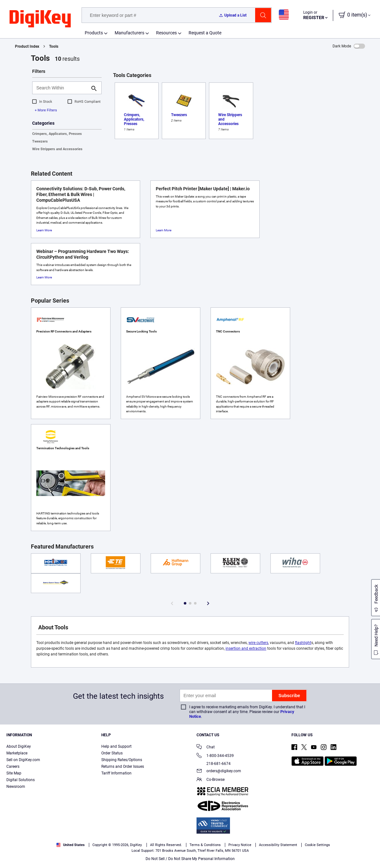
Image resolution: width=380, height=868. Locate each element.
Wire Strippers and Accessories (57, 149)
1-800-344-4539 (215, 756)
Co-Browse (211, 780)
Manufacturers (129, 33)
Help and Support (116, 746)
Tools (54, 46)
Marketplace (17, 753)
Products (94, 33)
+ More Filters (46, 110)
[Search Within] (62, 88)
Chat (206, 748)
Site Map (14, 773)
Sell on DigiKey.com (23, 760)
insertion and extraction (246, 648)
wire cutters (258, 643)
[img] (40, 19)
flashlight (303, 643)
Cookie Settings (317, 845)
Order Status (112, 753)
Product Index (27, 46)
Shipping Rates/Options (122, 760)
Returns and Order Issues (123, 766)
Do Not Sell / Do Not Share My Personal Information (190, 859)
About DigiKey (19, 746)
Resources (166, 33)
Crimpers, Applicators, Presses (57, 134)
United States (71, 845)
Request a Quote (205, 33)
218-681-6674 (214, 764)
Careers (13, 766)
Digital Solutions (21, 780)
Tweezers (40, 141)
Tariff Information (116, 773)
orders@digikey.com (219, 771)
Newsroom (16, 787)
